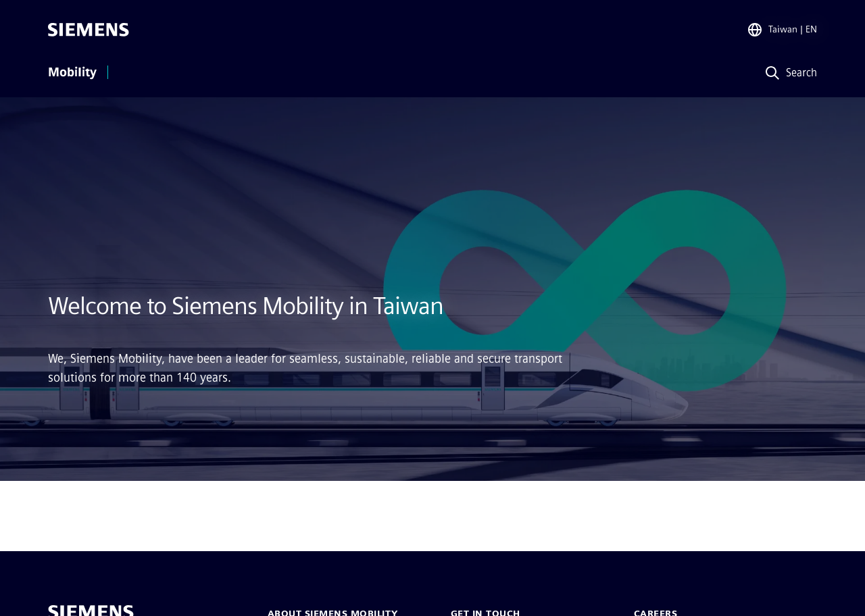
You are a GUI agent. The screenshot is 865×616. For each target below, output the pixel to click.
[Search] (788, 73)
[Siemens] (89, 30)
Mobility (72, 72)
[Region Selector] (782, 30)
